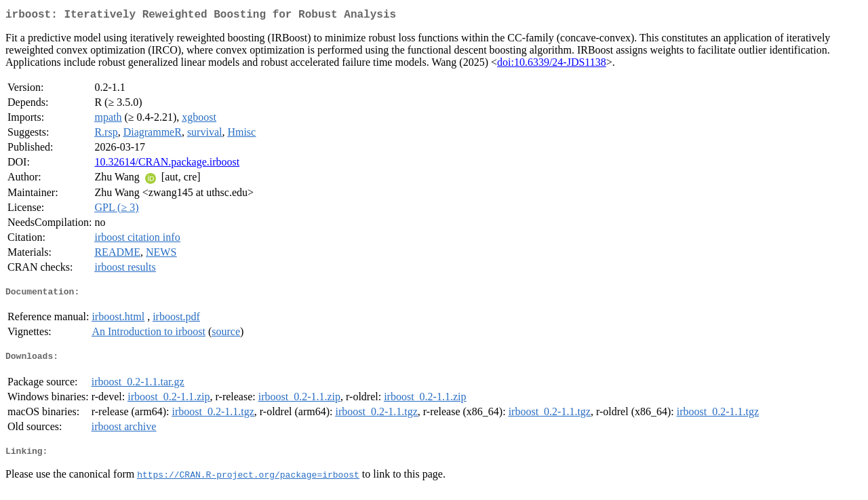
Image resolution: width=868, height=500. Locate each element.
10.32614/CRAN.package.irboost (167, 165)
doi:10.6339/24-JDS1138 (552, 65)
